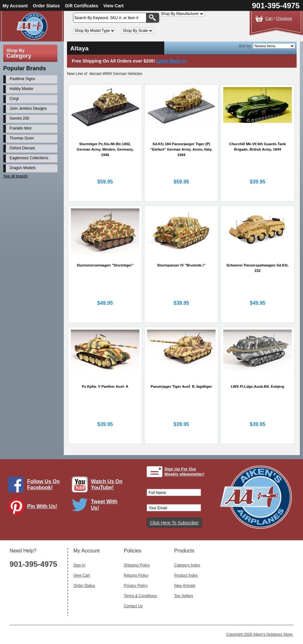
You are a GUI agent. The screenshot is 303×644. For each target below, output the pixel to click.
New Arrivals (185, 586)
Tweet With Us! (104, 505)
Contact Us (133, 606)
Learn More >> (172, 61)
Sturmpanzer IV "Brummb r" (181, 265)
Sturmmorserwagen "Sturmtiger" (105, 265)
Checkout (284, 19)
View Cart (114, 6)
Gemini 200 (19, 118)
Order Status (46, 6)
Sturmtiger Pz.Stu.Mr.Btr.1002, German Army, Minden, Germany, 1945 (105, 149)
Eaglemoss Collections (29, 158)
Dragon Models (22, 168)
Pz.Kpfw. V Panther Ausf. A (105, 386)
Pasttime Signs (22, 79)
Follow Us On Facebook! (43, 484)
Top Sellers (184, 596)
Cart (269, 19)
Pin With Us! (42, 506)
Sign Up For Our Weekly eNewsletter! (184, 472)
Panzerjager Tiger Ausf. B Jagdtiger (181, 386)
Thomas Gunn (22, 138)
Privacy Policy (136, 586)
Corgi (14, 99)
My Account (15, 6)
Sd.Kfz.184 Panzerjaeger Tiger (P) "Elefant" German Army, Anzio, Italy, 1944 (181, 149)
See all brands (15, 176)
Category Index (187, 565)
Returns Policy (136, 575)
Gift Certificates (82, 6)
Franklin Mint (21, 128)
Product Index (186, 575)
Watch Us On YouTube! (107, 484)
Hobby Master (22, 89)
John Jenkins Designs (28, 109)
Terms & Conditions (140, 596)
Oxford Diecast (22, 148)
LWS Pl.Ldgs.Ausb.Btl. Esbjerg (258, 386)
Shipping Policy (137, 565)
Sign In (79, 565)
